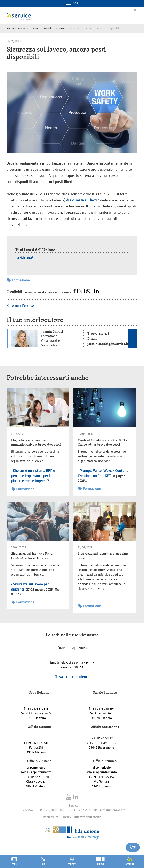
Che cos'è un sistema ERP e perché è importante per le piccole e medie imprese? (33, 476)
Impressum (50, 817)
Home (10, 29)
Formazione (18, 280)
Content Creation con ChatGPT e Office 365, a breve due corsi (103, 442)
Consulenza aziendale (42, 29)
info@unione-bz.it (112, 810)
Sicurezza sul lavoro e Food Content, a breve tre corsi (32, 556)
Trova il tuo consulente (72, 677)
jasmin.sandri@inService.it (108, 344)
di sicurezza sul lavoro (83, 200)
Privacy (66, 817)
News (62, 29)
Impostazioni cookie (88, 817)
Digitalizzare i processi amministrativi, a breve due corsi (36, 442)
